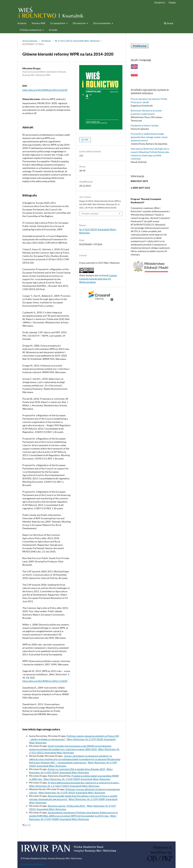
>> (29, 825)
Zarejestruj (160, 2)
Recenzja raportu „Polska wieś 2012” (67, 806)
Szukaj (169, 23)
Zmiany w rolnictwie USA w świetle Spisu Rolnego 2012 (77, 769)
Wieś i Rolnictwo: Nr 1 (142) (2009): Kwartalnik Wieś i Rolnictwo (77, 779)
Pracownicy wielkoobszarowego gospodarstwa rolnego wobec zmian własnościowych (149, 137)
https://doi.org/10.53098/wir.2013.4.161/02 (45, 90)
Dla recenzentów (102, 23)
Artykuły (22, 23)
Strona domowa (30, 41)
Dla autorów (79, 23)
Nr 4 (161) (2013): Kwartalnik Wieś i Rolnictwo (77, 41)
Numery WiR (38, 23)
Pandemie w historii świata (145, 125)
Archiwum (46, 41)
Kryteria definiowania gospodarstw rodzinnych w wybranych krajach (83, 783)
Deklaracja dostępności (33, 864)
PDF (86, 140)
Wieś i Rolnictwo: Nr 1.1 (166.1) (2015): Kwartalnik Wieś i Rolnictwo (64, 786)
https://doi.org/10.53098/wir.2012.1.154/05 (45, 681)
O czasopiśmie (58, 23)
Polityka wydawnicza (31, 30)
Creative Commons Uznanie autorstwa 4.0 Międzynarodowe (98, 279)
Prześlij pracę (140, 46)
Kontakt (53, 30)
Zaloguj (172, 2)
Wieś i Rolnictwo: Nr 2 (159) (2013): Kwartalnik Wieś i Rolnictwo (72, 793)
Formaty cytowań (90, 214)
